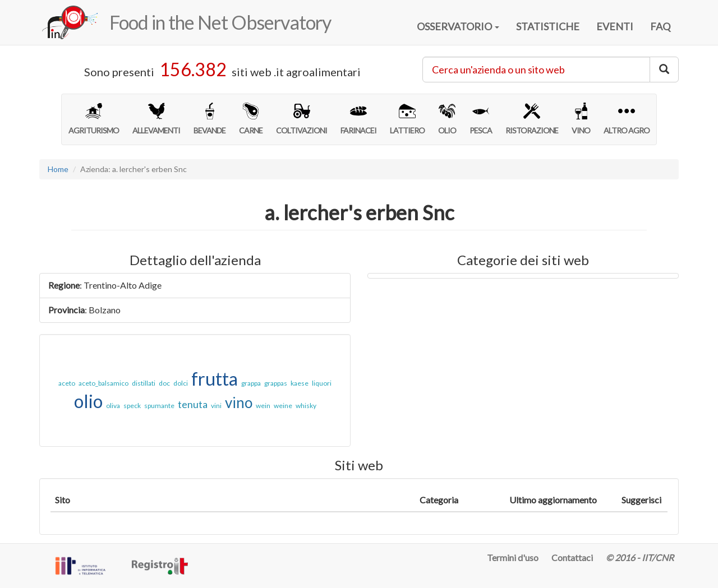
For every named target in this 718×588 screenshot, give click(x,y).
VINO (581, 119)
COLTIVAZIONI (302, 119)
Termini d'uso (513, 557)
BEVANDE (210, 119)
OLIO (447, 119)
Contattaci (572, 557)
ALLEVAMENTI (156, 119)
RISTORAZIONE (532, 119)
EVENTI (615, 26)
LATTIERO (407, 119)
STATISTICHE (548, 26)
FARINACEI (358, 119)
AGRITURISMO (94, 119)
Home (58, 169)
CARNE (251, 119)
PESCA (481, 119)
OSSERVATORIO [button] (458, 26)
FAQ (660, 26)
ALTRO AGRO (627, 119)
